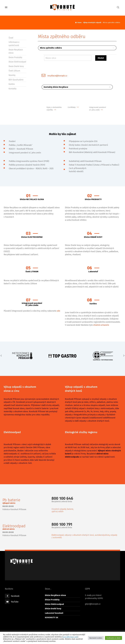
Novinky (12, 75)
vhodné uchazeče (101, 325)
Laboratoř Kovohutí (54, 613)
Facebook (15, 596)
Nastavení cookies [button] (96, 638)
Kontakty (12, 89)
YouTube (15, 602)
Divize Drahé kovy (16, 66)
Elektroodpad (12, 432)
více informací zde (70, 637)
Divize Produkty (15, 57)
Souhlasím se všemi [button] (113, 638)
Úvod (11, 38)
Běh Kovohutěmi (16, 80)
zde (58, 311)
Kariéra (12, 84)
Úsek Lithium (14, 71)
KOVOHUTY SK (52, 617)
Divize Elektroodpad (17, 62)
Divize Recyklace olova (55, 595)
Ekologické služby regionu (81, 432)
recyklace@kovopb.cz (57, 76)
